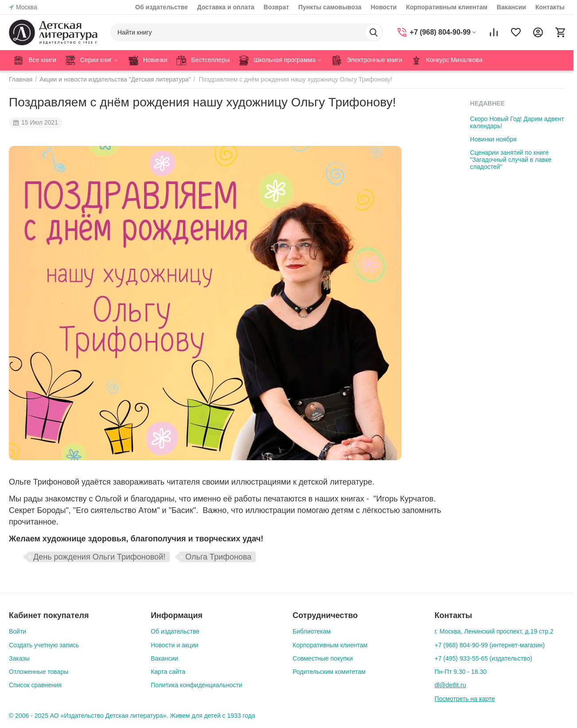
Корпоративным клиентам (447, 7)
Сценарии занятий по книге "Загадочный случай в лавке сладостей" (511, 160)
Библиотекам (312, 631)
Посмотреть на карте (464, 699)
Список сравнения (35, 685)
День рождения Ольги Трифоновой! (99, 557)
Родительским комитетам (329, 672)
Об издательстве (162, 7)
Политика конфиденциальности (197, 685)
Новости (384, 7)
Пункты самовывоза (330, 7)
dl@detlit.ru (450, 685)
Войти (18, 631)
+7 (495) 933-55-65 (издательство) (483, 658)
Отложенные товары (39, 672)
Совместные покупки (323, 658)
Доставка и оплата (226, 7)
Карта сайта (168, 672)
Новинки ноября (493, 139)
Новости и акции (174, 645)
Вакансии (511, 7)
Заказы (19, 658)
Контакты (550, 7)
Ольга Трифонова (218, 557)
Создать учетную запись (44, 645)
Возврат (276, 7)
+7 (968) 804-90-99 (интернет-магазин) (489, 645)
